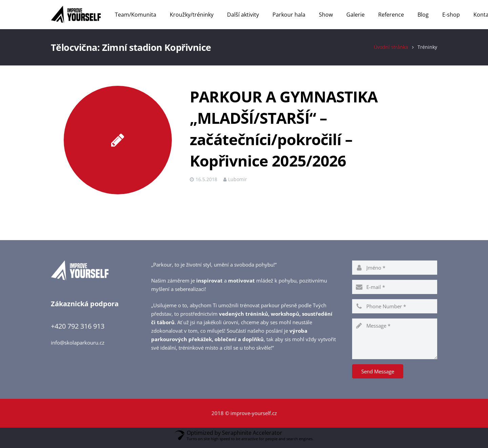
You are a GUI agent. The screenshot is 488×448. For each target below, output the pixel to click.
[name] (395, 272)
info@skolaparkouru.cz (78, 347)
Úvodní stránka (391, 52)
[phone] (395, 311)
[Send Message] (378, 376)
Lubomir (238, 184)
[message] (395, 343)
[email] (395, 291)
